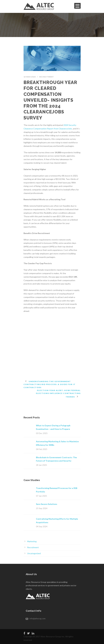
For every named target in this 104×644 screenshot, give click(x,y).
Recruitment (47, 77)
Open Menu (77, 6)
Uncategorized (34, 553)
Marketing (32, 541)
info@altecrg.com (38, 618)
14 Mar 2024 (30, 77)
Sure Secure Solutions (47, 504)
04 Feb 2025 (42, 449)
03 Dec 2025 (42, 433)
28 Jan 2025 (41, 465)
